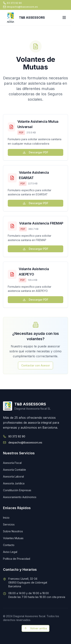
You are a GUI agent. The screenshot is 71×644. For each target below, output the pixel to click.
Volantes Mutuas (13, 538)
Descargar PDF (35, 152)
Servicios (9, 524)
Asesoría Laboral (13, 476)
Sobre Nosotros (13, 531)
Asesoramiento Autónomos (20, 497)
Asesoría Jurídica (14, 483)
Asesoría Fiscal (12, 463)
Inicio (6, 518)
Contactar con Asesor (35, 365)
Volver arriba (35, 628)
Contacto (9, 545)
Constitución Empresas (17, 490)
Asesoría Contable (14, 470)
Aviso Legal (10, 552)
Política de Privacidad (17, 559)
